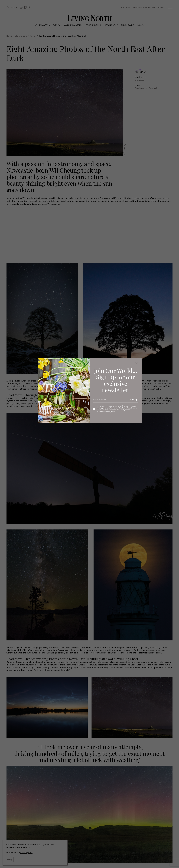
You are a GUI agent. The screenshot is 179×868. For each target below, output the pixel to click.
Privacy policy (102, 408)
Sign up (134, 400)
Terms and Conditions (119, 408)
